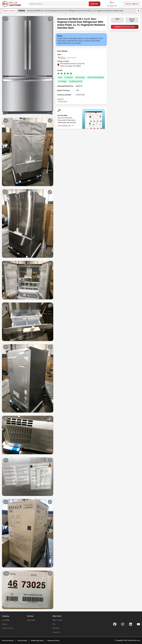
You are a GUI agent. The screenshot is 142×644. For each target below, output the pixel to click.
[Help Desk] (56, 628)
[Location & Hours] (8, 628)
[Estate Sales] (31, 620)
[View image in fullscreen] (50, 19)
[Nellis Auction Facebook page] (115, 624)
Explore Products (9, 11)
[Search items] (59, 4)
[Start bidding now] (65, 126)
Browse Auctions (53, 640)
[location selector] (112, 4)
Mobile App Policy (37, 640)
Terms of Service (8, 640)
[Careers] (5, 624)
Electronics (62, 101)
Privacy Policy (22, 640)
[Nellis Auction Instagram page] (123, 624)
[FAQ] (54, 624)
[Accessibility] (6, 620)
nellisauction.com (134, 640)
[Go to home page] (11, 4)
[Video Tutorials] (57, 620)
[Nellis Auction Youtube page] (138, 624)
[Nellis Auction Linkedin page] (131, 624)
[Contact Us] (56, 632)
